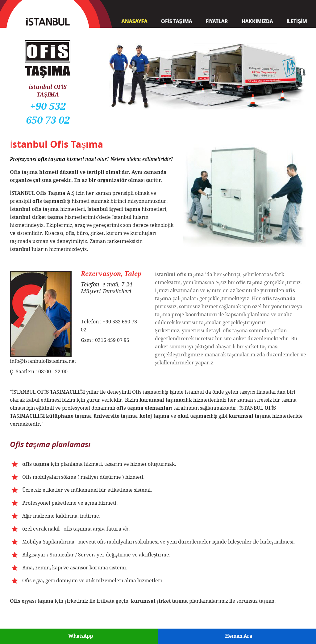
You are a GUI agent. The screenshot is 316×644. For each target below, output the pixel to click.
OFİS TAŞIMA (177, 21)
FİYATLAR (217, 21)
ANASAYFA (135, 21)
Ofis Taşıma (48, 41)
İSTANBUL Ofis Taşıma (48, 18)
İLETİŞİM (297, 21)
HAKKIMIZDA (257, 21)
